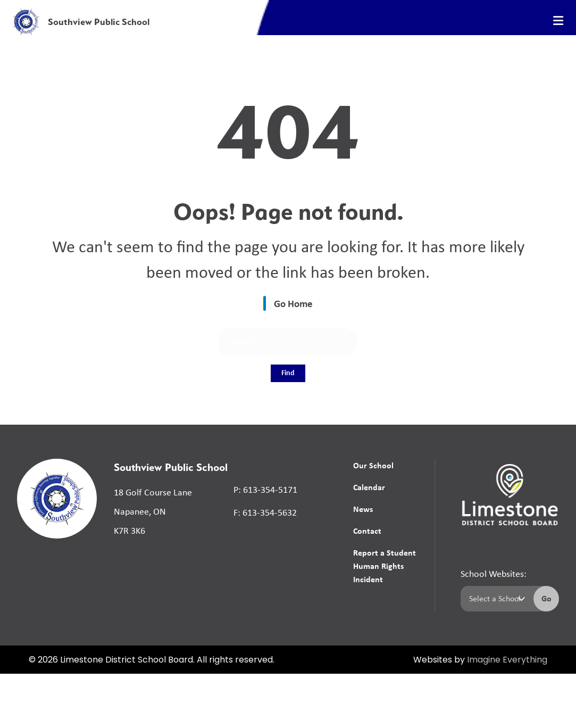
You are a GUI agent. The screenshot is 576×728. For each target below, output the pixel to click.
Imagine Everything (507, 660)
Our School (373, 465)
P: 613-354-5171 (265, 490)
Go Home (293, 303)
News (363, 509)
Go (546, 598)
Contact (367, 531)
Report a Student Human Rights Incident (385, 566)
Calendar (369, 487)
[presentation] (558, 21)
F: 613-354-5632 (265, 512)
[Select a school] (495, 599)
